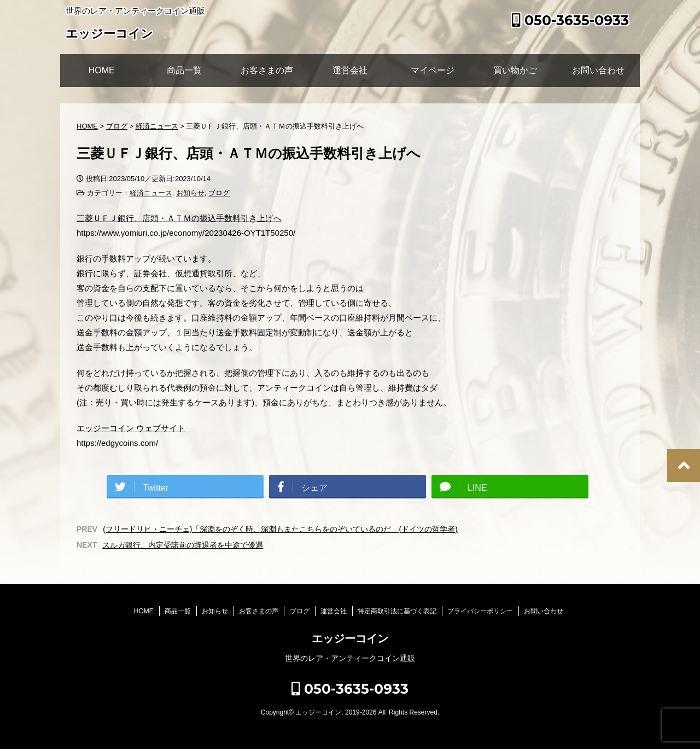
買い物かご (515, 70)
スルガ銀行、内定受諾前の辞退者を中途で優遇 (183, 545)
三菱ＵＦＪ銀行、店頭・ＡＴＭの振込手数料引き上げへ (179, 218)
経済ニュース (151, 193)
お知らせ (190, 193)
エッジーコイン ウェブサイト (131, 428)
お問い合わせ (598, 70)
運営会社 (350, 70)
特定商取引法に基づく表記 (397, 611)
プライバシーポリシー (480, 611)
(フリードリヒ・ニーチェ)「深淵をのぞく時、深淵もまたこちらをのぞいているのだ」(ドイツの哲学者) (280, 529)
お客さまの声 (267, 70)
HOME (102, 70)
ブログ (219, 193)
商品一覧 (184, 70)
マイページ (433, 70)
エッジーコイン (109, 35)
